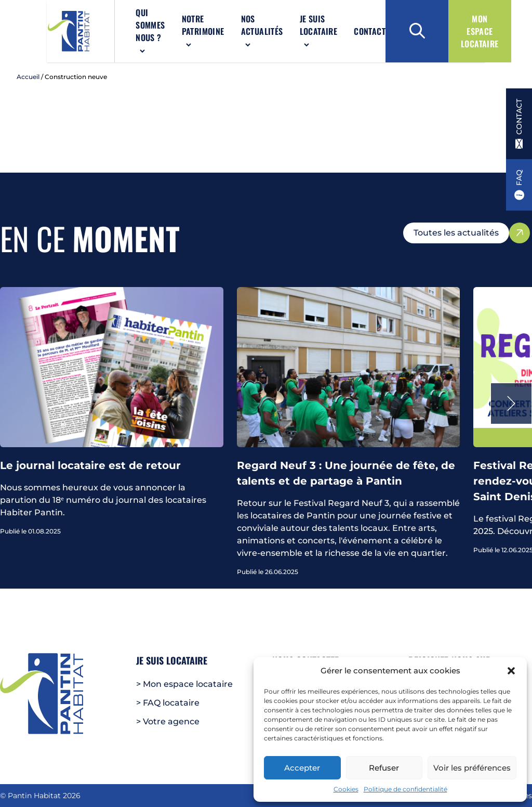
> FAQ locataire (168, 703)
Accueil (28, 81)
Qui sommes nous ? (110, 33)
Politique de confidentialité (405, 789)
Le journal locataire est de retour (90, 470)
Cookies (346, 789)
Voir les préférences (472, 768)
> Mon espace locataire (184, 684)
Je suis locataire (292, 27)
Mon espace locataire (480, 33)
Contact (349, 33)
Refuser (384, 768)
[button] (511, 671)
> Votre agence (168, 721)
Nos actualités (235, 27)
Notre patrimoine (174, 27)
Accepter (302, 768)
